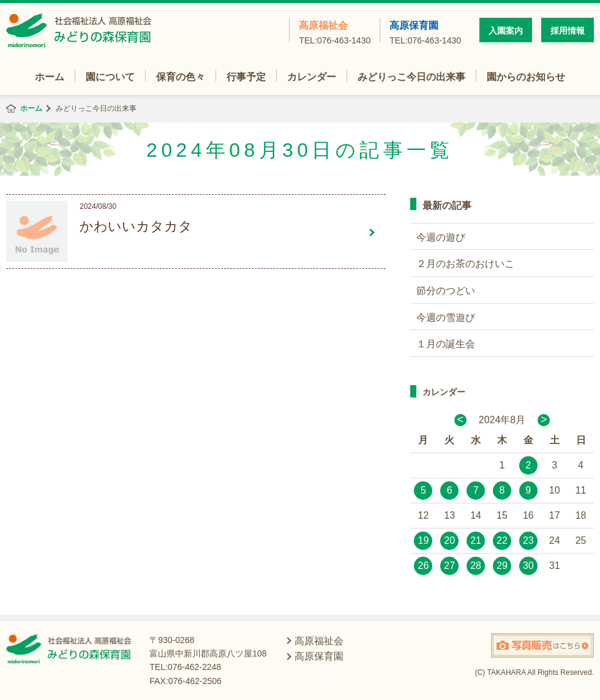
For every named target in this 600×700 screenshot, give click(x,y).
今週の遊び (441, 237)
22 (502, 540)
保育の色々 (181, 77)
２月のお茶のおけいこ (465, 264)
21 (476, 540)
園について (110, 77)
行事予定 (246, 77)
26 (424, 566)
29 (502, 566)
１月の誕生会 (446, 344)
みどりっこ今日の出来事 (411, 77)
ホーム (50, 77)
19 (424, 540)
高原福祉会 (335, 31)
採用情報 (568, 31)
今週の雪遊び (446, 318)
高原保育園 (425, 31)
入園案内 (506, 31)
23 (528, 540)
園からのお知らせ (526, 77)
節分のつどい (446, 291)
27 (449, 566)
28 (476, 566)
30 (528, 566)
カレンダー (312, 77)
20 (449, 540)
